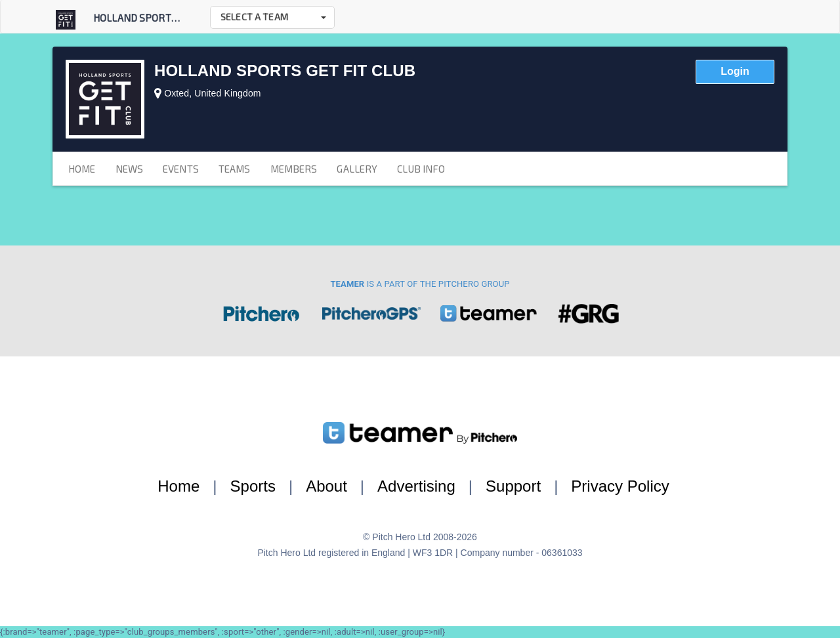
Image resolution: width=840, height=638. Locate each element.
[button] (272, 17)
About (326, 486)
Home (178, 486)
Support (513, 486)
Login (735, 71)
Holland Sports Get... (148, 18)
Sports (253, 486)
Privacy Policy (620, 486)
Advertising (416, 486)
